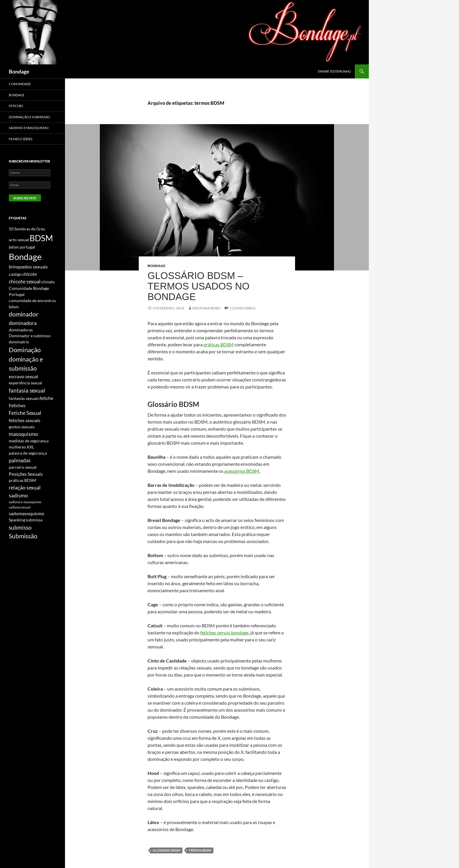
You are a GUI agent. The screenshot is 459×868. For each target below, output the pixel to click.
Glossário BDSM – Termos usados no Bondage (198, 286)
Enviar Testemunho (334, 71)
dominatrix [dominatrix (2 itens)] (19, 342)
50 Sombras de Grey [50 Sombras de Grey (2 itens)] (27, 229)
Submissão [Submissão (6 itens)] (23, 536)
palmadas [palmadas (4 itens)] (20, 460)
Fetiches (16, 106)
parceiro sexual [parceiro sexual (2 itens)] (23, 467)
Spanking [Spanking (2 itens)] (17, 520)
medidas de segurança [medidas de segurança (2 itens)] (29, 441)
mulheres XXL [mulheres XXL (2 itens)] (21, 447)
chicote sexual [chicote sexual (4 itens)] (25, 281)
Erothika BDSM (206, 308)
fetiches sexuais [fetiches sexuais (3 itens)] (25, 420)
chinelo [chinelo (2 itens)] (48, 282)
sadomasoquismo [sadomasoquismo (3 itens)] (26, 513)
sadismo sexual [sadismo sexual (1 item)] (20, 507)
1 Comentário (242, 308)
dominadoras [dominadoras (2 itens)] (21, 330)
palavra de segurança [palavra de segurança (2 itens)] (28, 453)
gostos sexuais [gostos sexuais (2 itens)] (22, 427)
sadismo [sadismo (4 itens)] (18, 495)
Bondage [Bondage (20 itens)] (25, 257)
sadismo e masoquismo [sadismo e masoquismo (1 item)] (25, 502)
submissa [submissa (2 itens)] (34, 520)
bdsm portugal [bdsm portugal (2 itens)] (22, 247)
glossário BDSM (166, 850)
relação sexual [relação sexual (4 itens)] (25, 487)
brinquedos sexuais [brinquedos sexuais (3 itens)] (28, 267)
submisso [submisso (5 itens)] (20, 527)
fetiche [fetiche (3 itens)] (46, 398)
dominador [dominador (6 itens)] (24, 314)
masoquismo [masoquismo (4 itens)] (23, 434)
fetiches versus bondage (224, 632)
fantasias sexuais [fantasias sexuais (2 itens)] (24, 398)
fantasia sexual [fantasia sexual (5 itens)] (27, 390)
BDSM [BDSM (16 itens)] (41, 238)
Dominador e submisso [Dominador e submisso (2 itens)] (30, 336)
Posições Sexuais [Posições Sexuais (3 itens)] (26, 474)
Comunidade (20, 84)
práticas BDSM (219, 344)
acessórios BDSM (242, 471)
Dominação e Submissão (29, 117)
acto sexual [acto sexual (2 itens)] (19, 240)
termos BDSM (200, 850)
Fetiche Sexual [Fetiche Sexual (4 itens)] (25, 413)
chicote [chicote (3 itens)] (30, 274)
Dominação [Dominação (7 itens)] (25, 350)
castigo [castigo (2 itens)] (15, 274)
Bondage (19, 71)
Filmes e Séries (21, 139)
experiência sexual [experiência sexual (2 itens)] (25, 383)
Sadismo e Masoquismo (29, 128)
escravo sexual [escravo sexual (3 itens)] (23, 376)
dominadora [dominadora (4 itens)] (23, 323)
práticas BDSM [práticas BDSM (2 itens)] (22, 480)
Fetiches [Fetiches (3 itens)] (17, 405)
